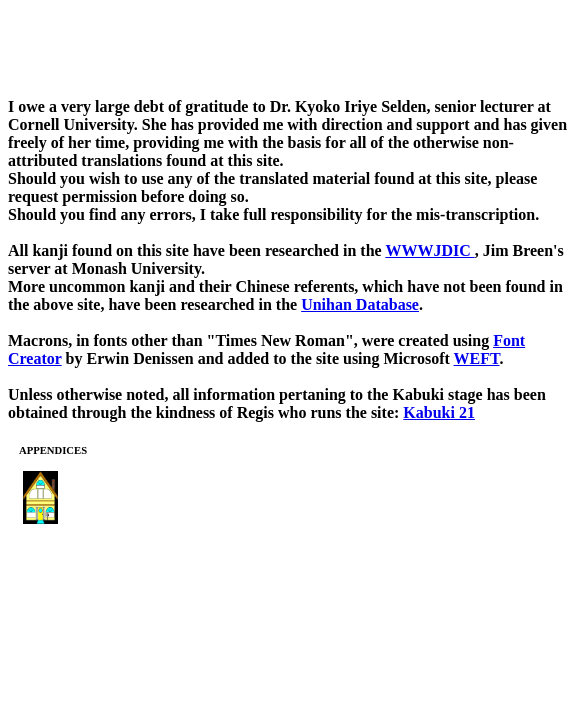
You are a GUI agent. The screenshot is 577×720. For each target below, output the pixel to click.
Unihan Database (360, 304)
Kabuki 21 (439, 412)
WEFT (477, 358)
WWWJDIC (429, 250)
